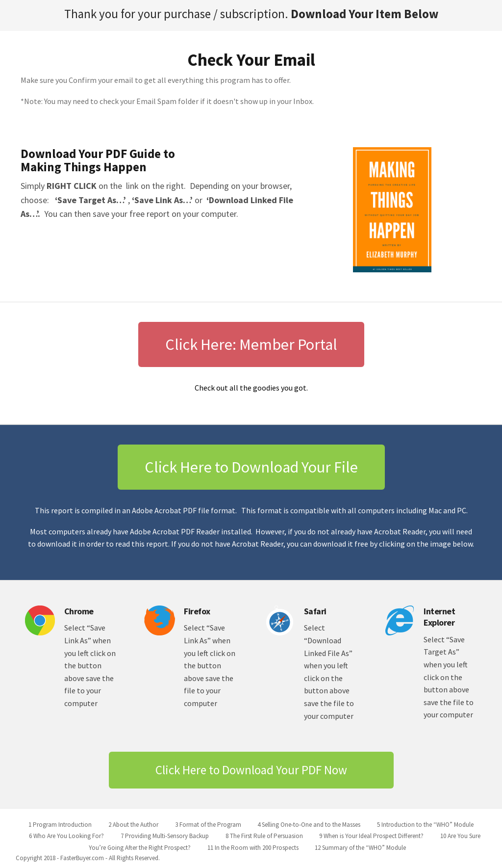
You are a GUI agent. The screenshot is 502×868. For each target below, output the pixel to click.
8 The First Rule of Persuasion (264, 836)
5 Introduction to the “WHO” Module (425, 825)
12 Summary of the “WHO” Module (360, 848)
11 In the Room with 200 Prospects (253, 848)
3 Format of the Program (208, 825)
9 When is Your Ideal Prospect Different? (371, 836)
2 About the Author (133, 825)
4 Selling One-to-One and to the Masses (309, 825)
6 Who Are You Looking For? (66, 836)
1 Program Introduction (60, 825)
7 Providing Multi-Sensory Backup (165, 836)
